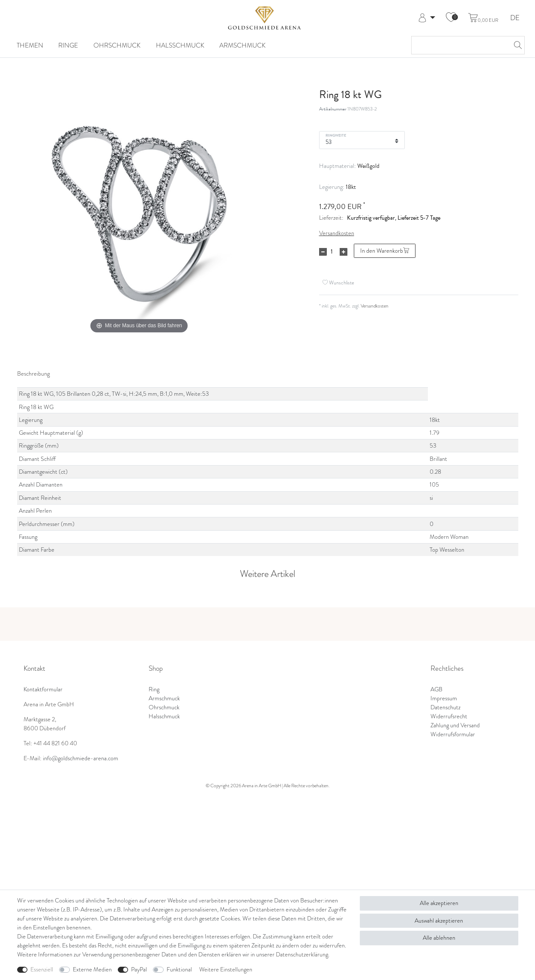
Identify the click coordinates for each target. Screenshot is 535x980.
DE (515, 18)
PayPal (139, 970)
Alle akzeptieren (439, 903)
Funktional (179, 970)
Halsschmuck (180, 45)
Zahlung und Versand (455, 725)
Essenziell (42, 970)
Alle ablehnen (439, 938)
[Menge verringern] (323, 252)
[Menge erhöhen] (344, 252)
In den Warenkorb (385, 251)
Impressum (444, 698)
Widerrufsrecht (449, 716)
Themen (30, 45)
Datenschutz (445, 707)
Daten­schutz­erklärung (302, 955)
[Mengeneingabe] (332, 252)
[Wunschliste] (451, 18)
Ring (154, 689)
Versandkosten (337, 233)
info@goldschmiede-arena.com (81, 758)
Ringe (68, 45)
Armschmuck (242, 45)
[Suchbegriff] (459, 45)
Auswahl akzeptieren (439, 921)
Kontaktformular (43, 689)
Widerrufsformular (453, 734)
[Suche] (516, 45)
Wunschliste (338, 282)
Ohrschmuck (117, 45)
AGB (436, 689)
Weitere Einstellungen (226, 970)
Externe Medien (92, 970)
